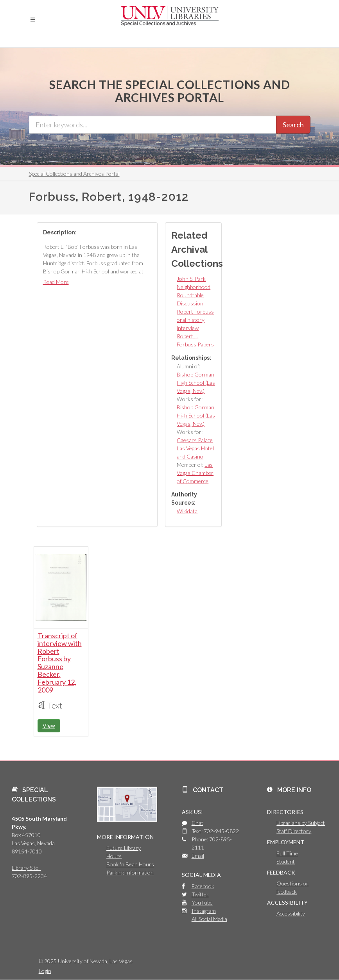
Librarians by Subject (301, 823)
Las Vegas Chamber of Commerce (195, 473)
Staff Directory (294, 831)
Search (293, 125)
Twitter (200, 894)
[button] (33, 20)
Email (198, 856)
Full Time (287, 853)
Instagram (204, 911)
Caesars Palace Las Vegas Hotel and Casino (195, 448)
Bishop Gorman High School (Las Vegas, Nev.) (196, 383)
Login (45, 971)
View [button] (49, 726)
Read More (56, 282)
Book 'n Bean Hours (130, 864)
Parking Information (130, 872)
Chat (197, 823)
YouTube (202, 902)
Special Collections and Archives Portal (74, 174)
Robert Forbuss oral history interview (195, 320)
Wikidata (187, 511)
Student (286, 861)
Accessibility (291, 913)
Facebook (203, 886)
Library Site (26, 868)
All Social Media (209, 919)
